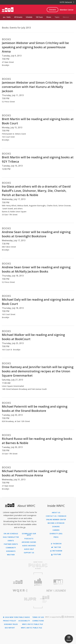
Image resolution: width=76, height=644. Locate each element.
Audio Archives (29, 546)
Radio (9, 17)
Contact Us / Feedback (56, 516)
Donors (56, 527)
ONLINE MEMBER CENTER (56, 520)
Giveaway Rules (11, 624)
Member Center (67, 10)
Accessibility (24, 621)
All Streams (18, 17)
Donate (53, 10)
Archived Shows (29, 542)
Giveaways (11, 551)
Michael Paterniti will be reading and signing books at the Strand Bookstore (35, 409)
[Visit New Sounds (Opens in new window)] (56, 591)
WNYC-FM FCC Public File (33, 624)
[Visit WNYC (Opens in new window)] (18, 582)
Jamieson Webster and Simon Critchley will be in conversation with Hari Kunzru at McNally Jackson (37, 87)
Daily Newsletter (11, 537)
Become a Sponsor (56, 523)
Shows (49, 17)
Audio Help (29, 549)
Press (56, 537)
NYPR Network (67, 2)
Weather (11, 555)
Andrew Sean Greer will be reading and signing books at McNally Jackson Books (36, 269)
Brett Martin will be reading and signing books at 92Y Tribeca (38, 159)
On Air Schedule (11, 534)
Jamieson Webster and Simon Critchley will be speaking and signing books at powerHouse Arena (35, 47)
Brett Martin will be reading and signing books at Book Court (38, 121)
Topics (57, 17)
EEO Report (10, 628)
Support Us (29, 553)
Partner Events (11, 544)
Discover (66, 17)
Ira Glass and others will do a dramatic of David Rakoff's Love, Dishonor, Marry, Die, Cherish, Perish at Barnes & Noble (36, 191)
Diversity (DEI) (56, 534)
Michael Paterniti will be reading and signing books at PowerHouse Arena (35, 473)
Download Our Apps (29, 534)
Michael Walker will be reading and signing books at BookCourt (33, 337)
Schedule (29, 17)
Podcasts (29, 539)
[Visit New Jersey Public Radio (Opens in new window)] (20, 599)
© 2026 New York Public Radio (16, 617)
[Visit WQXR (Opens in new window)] (20, 591)
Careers (56, 530)
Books (6, 39)
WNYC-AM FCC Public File (32, 628)
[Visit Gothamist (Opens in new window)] (38, 582)
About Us (56, 513)
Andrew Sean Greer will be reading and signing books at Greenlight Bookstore (36, 234)
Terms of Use (38, 617)
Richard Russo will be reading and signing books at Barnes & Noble (37, 441)
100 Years (39, 17)
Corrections (38, 621)
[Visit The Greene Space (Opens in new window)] (56, 599)
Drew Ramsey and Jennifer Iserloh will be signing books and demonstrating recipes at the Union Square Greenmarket (38, 371)
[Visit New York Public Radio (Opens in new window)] (38, 565)
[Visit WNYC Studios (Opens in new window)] (58, 582)
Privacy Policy (10, 621)
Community (11, 548)
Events (11, 541)
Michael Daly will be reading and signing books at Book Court (38, 302)
